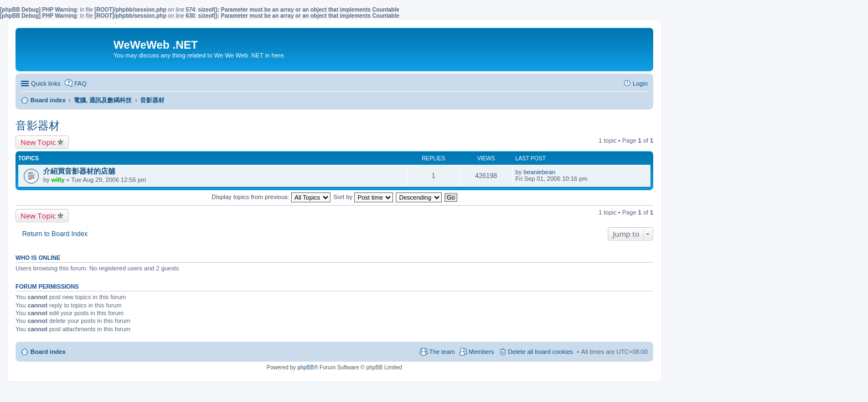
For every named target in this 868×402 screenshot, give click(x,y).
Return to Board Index (55, 234)
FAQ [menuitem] (80, 83)
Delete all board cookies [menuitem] (541, 352)
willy (58, 180)
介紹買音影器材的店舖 (79, 171)
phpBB (306, 367)
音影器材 (38, 126)
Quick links (46, 83)
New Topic (38, 142)
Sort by (363, 197)
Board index (48, 352)
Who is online (38, 258)
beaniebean (540, 172)
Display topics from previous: (271, 197)
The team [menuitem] (442, 352)
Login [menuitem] (640, 83)
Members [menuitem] (482, 352)
